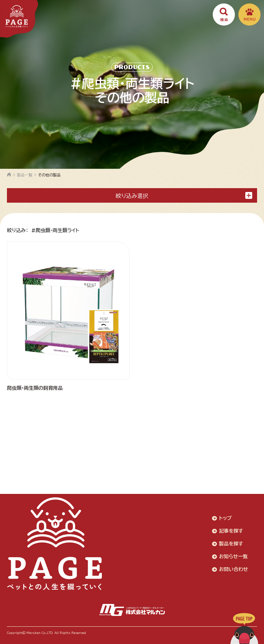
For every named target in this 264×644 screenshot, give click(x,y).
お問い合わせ (234, 569)
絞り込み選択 (184, 195)
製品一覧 (25, 175)
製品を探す (231, 544)
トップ (225, 518)
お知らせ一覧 (233, 556)
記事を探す (231, 531)
